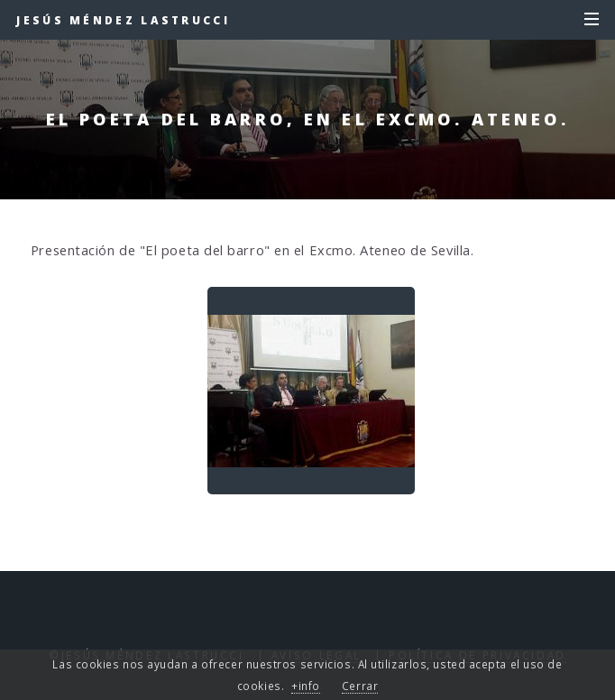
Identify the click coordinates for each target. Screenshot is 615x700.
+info (306, 686)
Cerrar (360, 686)
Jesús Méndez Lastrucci (123, 20)
